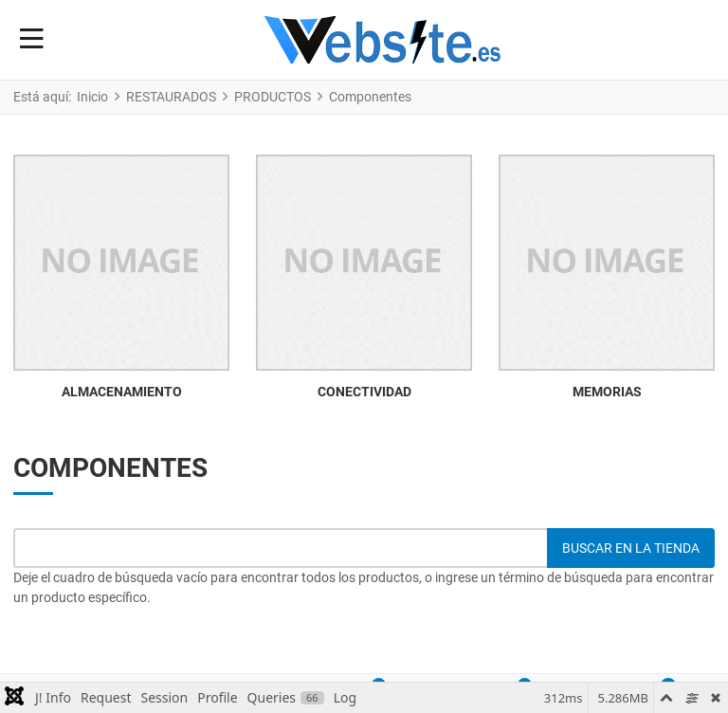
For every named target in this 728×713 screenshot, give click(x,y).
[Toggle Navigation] (32, 40)
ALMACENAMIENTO (122, 392)
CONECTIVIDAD (364, 392)
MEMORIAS (607, 392)
